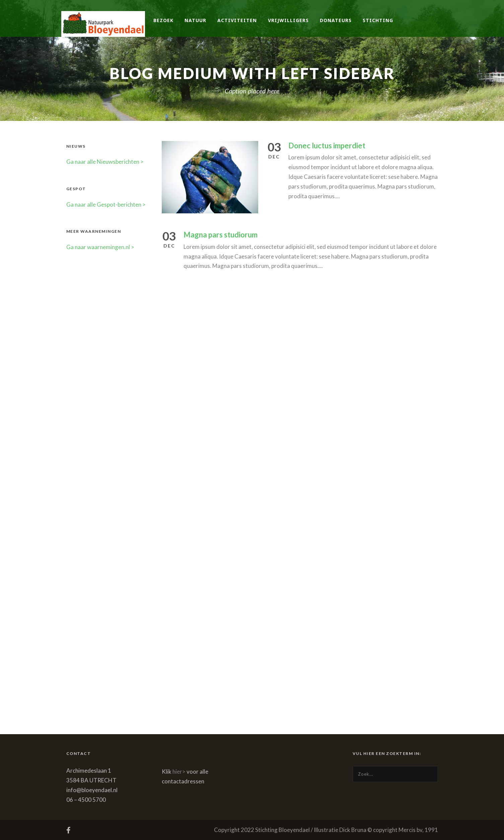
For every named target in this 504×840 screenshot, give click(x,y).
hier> (179, 772)
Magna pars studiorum (221, 235)
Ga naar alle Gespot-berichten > (106, 204)
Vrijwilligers (288, 20)
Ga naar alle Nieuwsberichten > (105, 162)
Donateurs (336, 20)
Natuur (195, 20)
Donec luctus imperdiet (327, 146)
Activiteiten (237, 20)
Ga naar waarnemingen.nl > (100, 247)
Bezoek (163, 20)
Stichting (378, 20)
